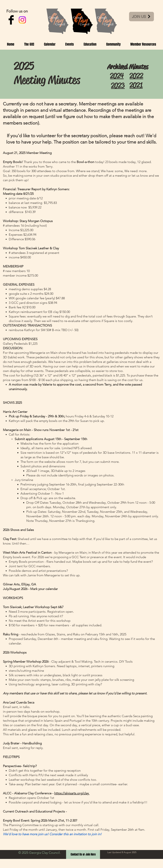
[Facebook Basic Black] (11, 20)
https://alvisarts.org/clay (72, 793)
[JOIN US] (141, 17)
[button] (29, 44)
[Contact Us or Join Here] (83, 854)
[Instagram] (22, 20)
